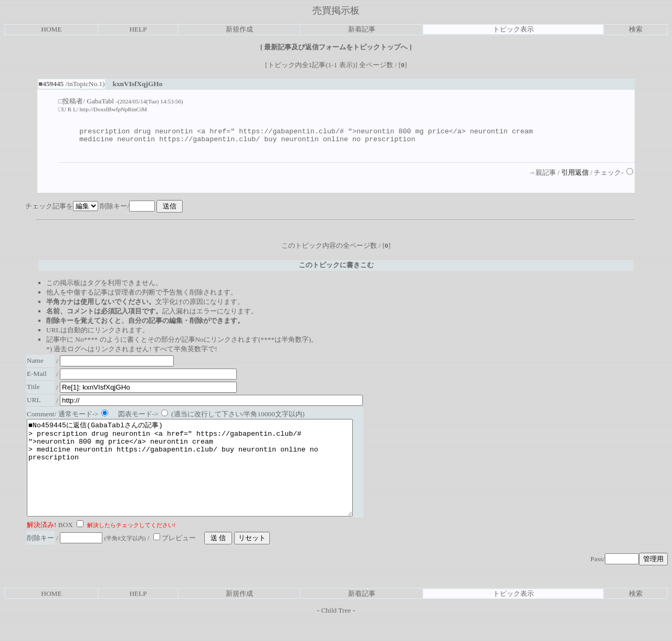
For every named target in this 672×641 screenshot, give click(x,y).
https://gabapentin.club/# (291, 132)
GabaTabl (100, 101)
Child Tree (336, 632)
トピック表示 (513, 29)
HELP (138, 29)
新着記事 (362, 29)
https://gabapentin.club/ (209, 142)
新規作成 (239, 29)
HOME (51, 29)
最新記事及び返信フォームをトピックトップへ (336, 47)
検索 (636, 29)
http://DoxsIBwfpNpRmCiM (113, 109)
